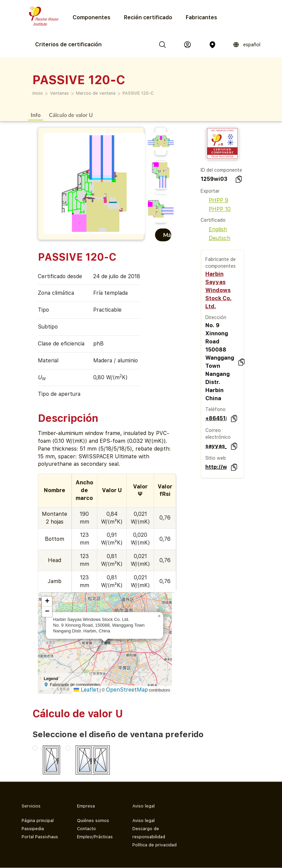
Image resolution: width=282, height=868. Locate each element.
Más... (167, 235)
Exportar (210, 191)
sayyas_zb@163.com (216, 446)
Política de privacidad (155, 845)
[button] (159, 616)
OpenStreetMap (127, 690)
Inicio (38, 93)
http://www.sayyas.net (216, 467)
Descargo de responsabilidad (149, 833)
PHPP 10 (216, 209)
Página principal (38, 821)
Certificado (213, 220)
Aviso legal (144, 821)
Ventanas (59, 93)
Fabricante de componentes (221, 263)
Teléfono (215, 409)
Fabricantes (201, 17)
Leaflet (86, 690)
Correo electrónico (218, 434)
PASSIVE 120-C (138, 93)
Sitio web (216, 458)
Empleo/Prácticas (95, 837)
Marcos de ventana (96, 93)
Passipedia (33, 829)
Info (36, 115)
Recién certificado (148, 17)
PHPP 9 (214, 200)
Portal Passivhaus (40, 837)
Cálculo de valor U (71, 115)
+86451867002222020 (216, 418)
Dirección (216, 317)
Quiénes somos (93, 821)
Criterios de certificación (68, 44)
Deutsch (215, 238)
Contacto (86, 829)
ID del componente (221, 170)
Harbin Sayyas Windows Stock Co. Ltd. (219, 290)
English (214, 229)
